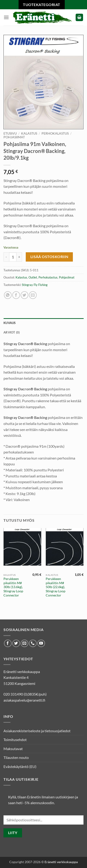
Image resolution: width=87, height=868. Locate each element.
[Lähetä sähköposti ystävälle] (33, 295)
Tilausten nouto (16, 757)
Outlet (33, 277)
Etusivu (10, 133)
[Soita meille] (33, 643)
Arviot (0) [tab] (12, 332)
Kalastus (29, 133)
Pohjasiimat (14, 137)
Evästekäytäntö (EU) (20, 766)
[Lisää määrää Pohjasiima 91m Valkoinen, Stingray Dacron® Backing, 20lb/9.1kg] (19, 257)
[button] (6, 17)
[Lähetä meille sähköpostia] (24, 643)
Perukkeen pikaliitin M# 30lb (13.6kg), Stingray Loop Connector (13, 587)
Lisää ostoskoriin (49, 257)
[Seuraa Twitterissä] (16, 643)
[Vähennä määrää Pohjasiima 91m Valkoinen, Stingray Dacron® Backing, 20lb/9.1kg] (6, 257)
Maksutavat (13, 749)
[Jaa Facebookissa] (16, 295)
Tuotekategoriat (42, 5)
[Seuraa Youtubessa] (41, 643)
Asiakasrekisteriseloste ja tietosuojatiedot (37, 731)
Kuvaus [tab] (10, 323)
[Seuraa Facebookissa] (8, 643)
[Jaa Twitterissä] (24, 295)
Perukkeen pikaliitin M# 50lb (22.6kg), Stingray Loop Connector (56, 587)
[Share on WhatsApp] (8, 295)
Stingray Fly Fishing (35, 285)
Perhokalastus (55, 133)
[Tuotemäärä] (13, 257)
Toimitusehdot (15, 740)
